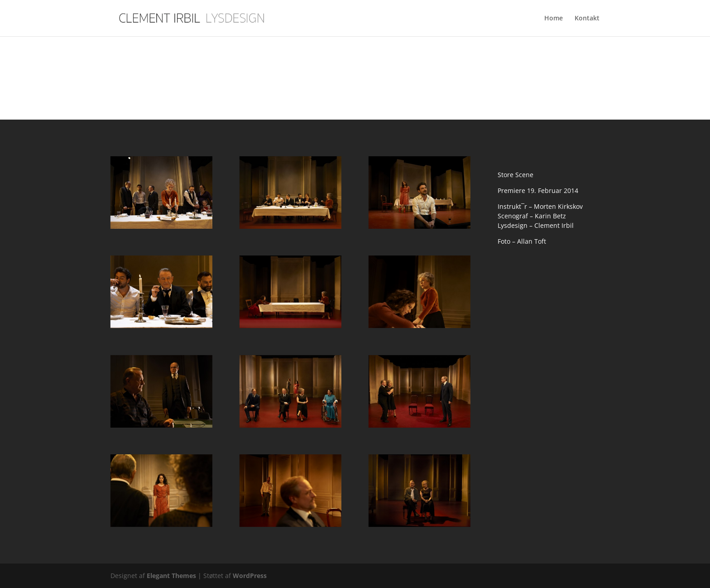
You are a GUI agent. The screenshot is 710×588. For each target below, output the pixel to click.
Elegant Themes (171, 576)
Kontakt (587, 19)
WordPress (250, 576)
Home (554, 19)
